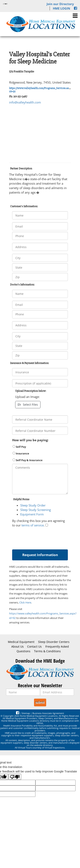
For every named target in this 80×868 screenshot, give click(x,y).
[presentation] (43, 537)
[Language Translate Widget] (5, 4)
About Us (18, 647)
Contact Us (34, 647)
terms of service (33, 525)
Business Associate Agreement (48, 713)
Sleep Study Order (33, 505)
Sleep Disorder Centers (54, 642)
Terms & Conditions (47, 651)
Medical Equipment (21, 642)
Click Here (25, 602)
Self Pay (19, 447)
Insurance (21, 453)
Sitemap (26, 713)
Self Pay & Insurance (28, 460)
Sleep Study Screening (36, 510)
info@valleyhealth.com (25, 102)
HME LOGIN (61, 8)
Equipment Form (32, 514)
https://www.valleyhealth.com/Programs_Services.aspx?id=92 (41, 90)
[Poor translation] (15, 777)
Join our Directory (60, 4)
